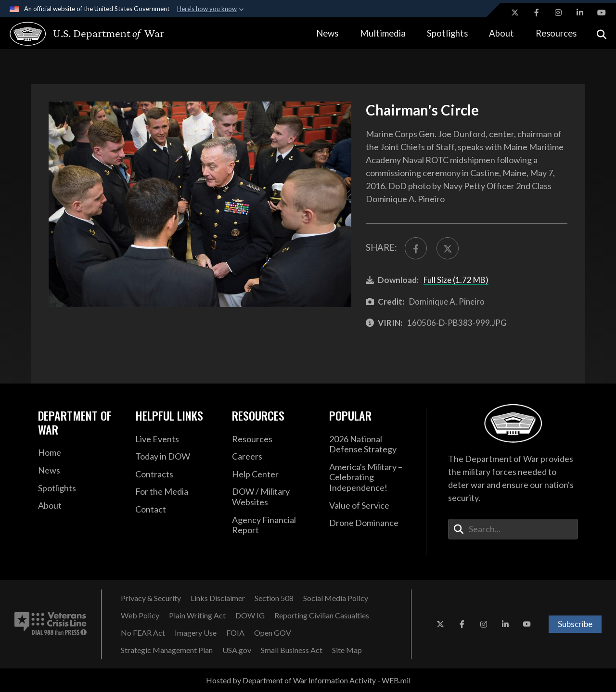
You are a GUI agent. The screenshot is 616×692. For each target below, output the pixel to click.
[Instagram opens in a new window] (558, 13)
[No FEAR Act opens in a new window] (143, 633)
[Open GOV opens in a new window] (273, 633)
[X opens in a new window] (515, 13)
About (501, 33)
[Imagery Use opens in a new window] (196, 633)
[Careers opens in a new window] (273, 457)
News (327, 33)
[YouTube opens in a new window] (602, 13)
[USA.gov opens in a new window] (237, 650)
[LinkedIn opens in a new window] (580, 13)
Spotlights (447, 33)
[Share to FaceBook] (416, 248)
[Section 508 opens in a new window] (274, 598)
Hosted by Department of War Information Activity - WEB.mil (308, 680)
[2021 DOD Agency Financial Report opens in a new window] (273, 525)
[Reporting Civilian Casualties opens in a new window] (322, 615)
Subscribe (575, 624)
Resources (556, 33)
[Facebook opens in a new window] (537, 13)
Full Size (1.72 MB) (456, 280)
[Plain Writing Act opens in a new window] (197, 615)
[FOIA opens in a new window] (235, 633)
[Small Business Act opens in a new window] (292, 650)
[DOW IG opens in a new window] (250, 615)
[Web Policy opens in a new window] (140, 615)
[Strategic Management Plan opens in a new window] (167, 650)
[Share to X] (448, 248)
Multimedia (383, 33)
